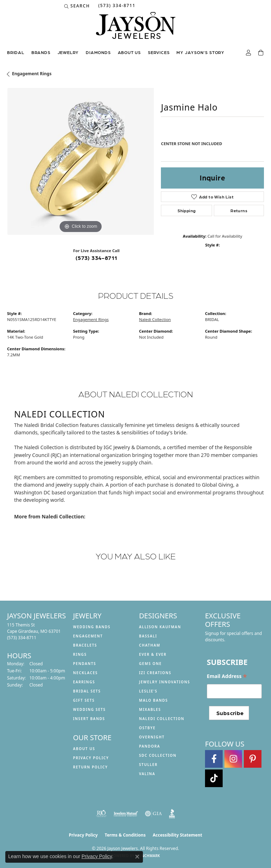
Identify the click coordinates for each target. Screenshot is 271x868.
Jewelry (68, 52)
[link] (116, 6)
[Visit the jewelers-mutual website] (126, 814)
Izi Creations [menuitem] (155, 673)
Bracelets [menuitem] (85, 645)
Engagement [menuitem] (88, 636)
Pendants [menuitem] (85, 664)
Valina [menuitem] (147, 774)
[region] (80, 161)
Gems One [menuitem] (150, 664)
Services (159, 52)
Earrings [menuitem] (84, 682)
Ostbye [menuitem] (147, 728)
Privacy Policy (91, 758)
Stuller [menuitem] (148, 765)
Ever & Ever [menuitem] (153, 654)
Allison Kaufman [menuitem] (160, 627)
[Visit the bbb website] (172, 814)
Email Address (227, 676)
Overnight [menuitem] (152, 737)
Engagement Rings (32, 74)
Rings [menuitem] (80, 654)
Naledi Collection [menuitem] (162, 719)
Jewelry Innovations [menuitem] (165, 682)
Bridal (16, 52)
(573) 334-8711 (97, 258)
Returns (239, 210)
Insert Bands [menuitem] (89, 719)
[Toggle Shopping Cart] (261, 53)
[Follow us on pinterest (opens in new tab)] (253, 759)
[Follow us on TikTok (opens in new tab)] (214, 778)
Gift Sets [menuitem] (84, 700)
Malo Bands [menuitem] (153, 700)
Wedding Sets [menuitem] (89, 709)
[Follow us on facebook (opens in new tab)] (214, 759)
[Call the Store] (22, 638)
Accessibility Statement (177, 835)
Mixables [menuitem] (150, 709)
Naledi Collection (155, 319)
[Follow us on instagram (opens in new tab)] (233, 759)
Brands (41, 52)
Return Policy (91, 767)
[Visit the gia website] (153, 814)
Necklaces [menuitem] (85, 673)
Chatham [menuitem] (150, 645)
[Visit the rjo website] (101, 814)
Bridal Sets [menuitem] (87, 691)
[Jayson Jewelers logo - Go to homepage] (136, 29)
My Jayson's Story (200, 52)
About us (129, 52)
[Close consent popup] (137, 857)
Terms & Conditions (125, 835)
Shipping (186, 210)
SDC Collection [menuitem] (158, 755)
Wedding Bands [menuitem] (92, 627)
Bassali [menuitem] (148, 636)
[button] (77, 6)
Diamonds (98, 52)
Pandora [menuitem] (150, 746)
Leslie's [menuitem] (148, 691)
